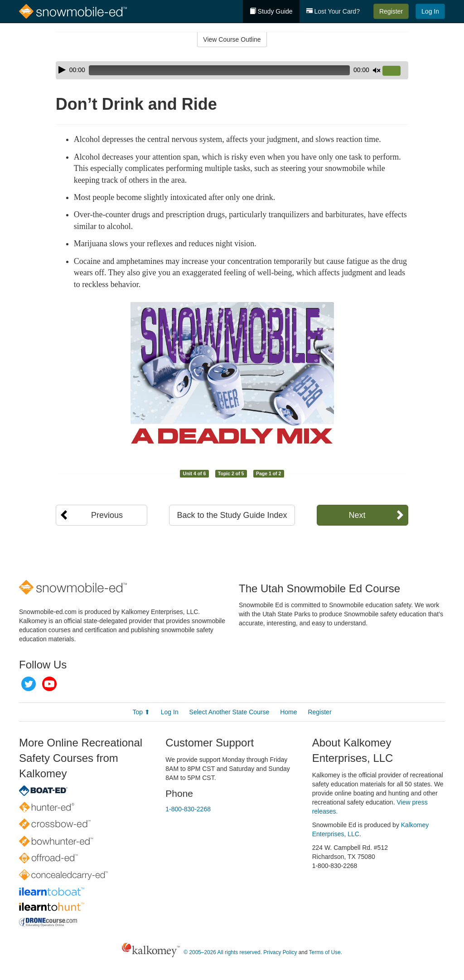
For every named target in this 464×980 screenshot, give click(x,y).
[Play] (62, 70)
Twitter (29, 684)
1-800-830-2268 (188, 809)
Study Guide (271, 11)
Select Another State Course (230, 712)
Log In (430, 11)
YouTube (49, 684)
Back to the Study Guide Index (232, 515)
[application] (232, 70)
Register (391, 11)
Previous (107, 515)
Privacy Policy (280, 952)
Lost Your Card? (333, 11)
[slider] (219, 70)
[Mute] (377, 70)
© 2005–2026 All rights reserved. (223, 952)
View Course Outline (232, 39)
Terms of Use (325, 952)
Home (288, 712)
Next (357, 515)
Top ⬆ (141, 712)
